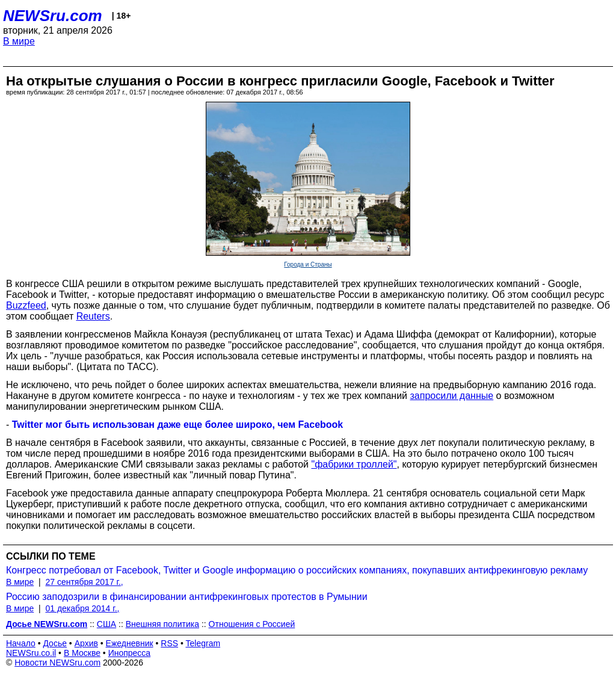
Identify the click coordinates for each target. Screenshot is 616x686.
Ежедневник (130, 643)
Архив (86, 643)
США (106, 624)
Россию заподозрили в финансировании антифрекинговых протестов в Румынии (187, 597)
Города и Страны (308, 264)
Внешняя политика (162, 624)
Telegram (203, 643)
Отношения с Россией (252, 624)
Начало (21, 643)
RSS (169, 643)
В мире (19, 41)
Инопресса (130, 653)
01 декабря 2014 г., (82, 608)
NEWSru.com (53, 16)
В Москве (82, 653)
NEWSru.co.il (31, 653)
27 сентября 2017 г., (84, 582)
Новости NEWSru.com (57, 663)
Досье (55, 643)
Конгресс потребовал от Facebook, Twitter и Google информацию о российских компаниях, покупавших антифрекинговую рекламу (297, 570)
